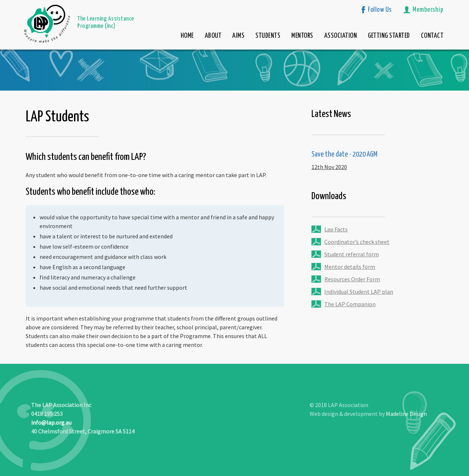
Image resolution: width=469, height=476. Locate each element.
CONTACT (432, 36)
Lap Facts (336, 229)
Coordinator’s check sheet (357, 242)
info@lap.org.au (51, 422)
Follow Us (380, 10)
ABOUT (213, 36)
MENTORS (302, 36)
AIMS (238, 36)
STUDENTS (268, 36)
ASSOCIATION (341, 36)
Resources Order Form (352, 279)
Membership (428, 10)
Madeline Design (406, 414)
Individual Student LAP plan (359, 292)
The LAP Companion (350, 304)
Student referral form (352, 254)
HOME (187, 36)
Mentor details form (350, 267)
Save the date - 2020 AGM (344, 154)
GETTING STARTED (389, 36)
